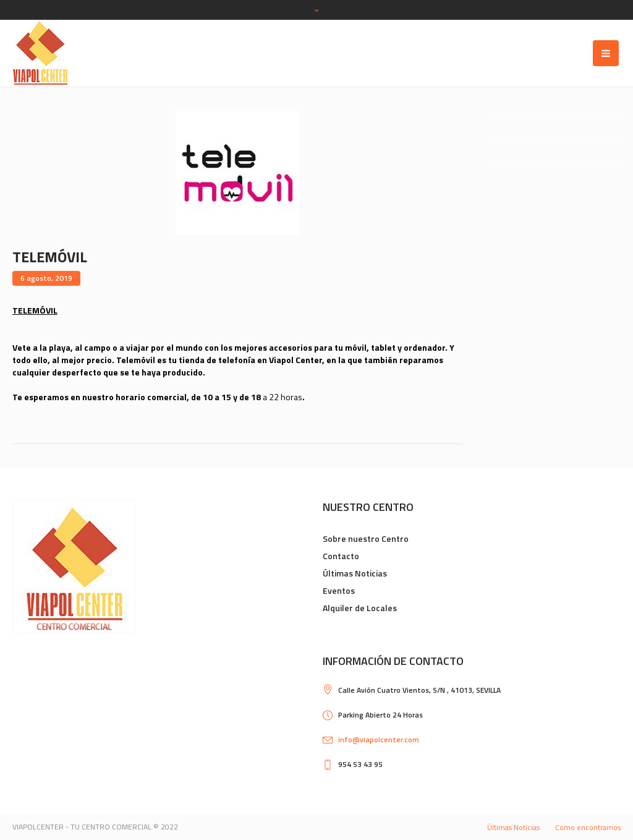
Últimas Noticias (355, 573)
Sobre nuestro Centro (366, 538)
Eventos (339, 590)
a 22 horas (283, 397)
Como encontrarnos (588, 827)
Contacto (341, 556)
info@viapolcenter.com (379, 739)
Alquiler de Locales (360, 608)
